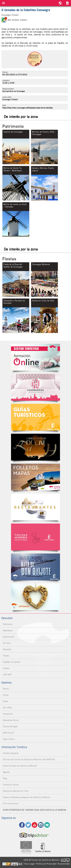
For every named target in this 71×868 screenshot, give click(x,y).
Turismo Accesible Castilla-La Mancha (35, 537)
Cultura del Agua (10, 726)
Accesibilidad (64, 864)
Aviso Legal (29, 864)
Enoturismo (8, 714)
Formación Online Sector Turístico (35, 357)
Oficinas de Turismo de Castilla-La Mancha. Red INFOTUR (29, 760)
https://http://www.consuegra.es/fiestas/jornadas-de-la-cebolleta (27, 108)
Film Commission (11, 804)
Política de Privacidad (46, 864)
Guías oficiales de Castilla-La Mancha (20, 766)
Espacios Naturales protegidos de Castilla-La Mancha (27, 797)
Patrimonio (8, 624)
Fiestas (6, 656)
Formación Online (11, 785)
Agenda (6, 772)
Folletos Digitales (35, 477)
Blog (5, 778)
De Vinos (7, 643)
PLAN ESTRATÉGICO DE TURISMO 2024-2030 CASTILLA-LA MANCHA (35, 810)
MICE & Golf (8, 733)
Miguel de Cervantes (35, 567)
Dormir (6, 689)
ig (41, 825)
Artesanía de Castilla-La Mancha (35, 597)
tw (28, 825)
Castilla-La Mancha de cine (35, 447)
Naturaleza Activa (11, 720)
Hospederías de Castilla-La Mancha (35, 387)
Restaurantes (35, 507)
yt (35, 825)
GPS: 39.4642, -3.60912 (17, 20)
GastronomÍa (8, 637)
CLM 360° (7, 675)
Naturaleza (8, 630)
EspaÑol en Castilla (12, 662)
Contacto (47, 825)
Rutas (5, 701)
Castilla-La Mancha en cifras (16, 791)
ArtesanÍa (7, 649)
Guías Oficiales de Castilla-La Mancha (35, 417)
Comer (6, 695)
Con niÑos (7, 708)
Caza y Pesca (9, 739)
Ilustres (6, 668)
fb (22, 825)
